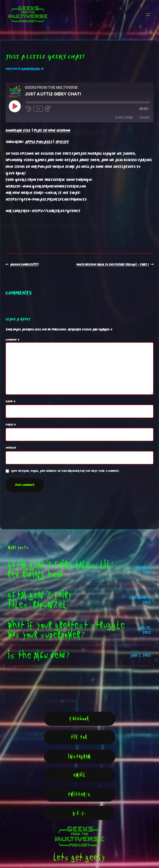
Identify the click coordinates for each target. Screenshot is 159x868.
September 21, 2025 (140, 600)
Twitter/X (79, 795)
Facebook (80, 719)
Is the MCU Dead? (39, 655)
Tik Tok (79, 737)
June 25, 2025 (144, 630)
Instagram (80, 757)
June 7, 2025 (141, 655)
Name (10, 401)
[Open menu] (148, 15)
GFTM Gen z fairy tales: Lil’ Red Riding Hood (61, 570)
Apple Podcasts (39, 142)
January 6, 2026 (143, 570)
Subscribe (124, 117)
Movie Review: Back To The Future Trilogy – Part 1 (113, 264)
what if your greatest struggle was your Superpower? (67, 630)
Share (145, 117)
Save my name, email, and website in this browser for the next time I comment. (65, 471)
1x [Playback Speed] (38, 109)
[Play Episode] (15, 106)
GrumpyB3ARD (31, 69)
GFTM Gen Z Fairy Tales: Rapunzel (40, 600)
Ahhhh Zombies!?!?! (24, 264)
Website (11, 448)
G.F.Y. (79, 813)
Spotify (62, 142)
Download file (18, 131)
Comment (12, 340)
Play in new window (52, 131)
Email (11, 425)
